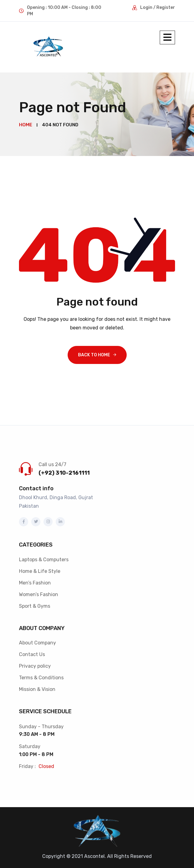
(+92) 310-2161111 (64, 473)
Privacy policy (35, 666)
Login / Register (158, 7)
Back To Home (94, 355)
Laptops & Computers (44, 559)
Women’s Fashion (39, 594)
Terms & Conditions (41, 677)
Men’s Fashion (35, 582)
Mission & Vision (37, 689)
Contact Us (32, 654)
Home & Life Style (40, 571)
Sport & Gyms (35, 606)
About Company (37, 642)
